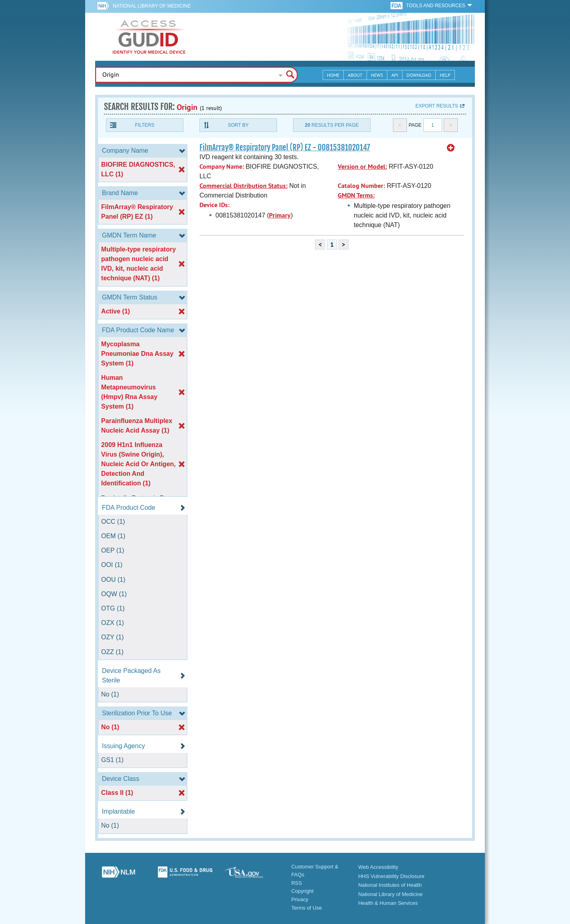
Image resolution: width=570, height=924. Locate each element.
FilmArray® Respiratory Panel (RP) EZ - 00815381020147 (285, 148)
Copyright (303, 891)
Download (419, 75)
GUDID (149, 37)
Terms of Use (307, 908)
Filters (145, 125)
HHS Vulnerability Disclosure (391, 876)
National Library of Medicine (152, 6)
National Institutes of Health (390, 885)
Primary (280, 215)
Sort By (238, 125)
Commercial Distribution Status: (243, 186)
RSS (297, 883)
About (355, 75)
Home (333, 75)
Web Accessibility (378, 867)
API (395, 75)
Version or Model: (362, 167)
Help (445, 75)
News (377, 75)
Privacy (300, 899)
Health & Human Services (388, 903)
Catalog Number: (361, 186)
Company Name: (222, 167)
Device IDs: (214, 205)
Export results (437, 106)
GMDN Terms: (356, 195)
